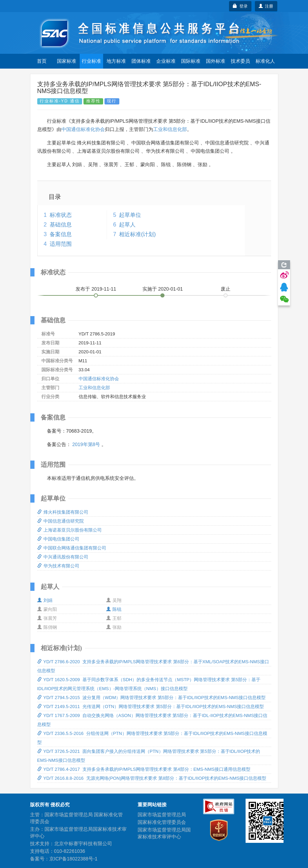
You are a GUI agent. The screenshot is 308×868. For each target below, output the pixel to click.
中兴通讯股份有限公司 (63, 557)
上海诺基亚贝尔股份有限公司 (69, 530)
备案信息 (61, 234)
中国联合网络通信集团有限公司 (72, 548)
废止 (226, 289)
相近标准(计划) (137, 234)
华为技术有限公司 (58, 566)
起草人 (127, 225)
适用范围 (61, 244)
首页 (42, 61)
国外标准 (216, 61)
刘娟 (45, 600)
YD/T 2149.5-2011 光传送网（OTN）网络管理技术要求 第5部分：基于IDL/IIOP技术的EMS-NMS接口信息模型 (151, 706)
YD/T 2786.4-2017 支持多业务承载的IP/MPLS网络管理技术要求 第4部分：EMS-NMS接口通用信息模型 (144, 769)
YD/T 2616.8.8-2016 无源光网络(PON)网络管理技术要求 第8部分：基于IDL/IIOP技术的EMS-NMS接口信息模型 (152, 778)
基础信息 (61, 225)
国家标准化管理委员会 (162, 822)
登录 (240, 6)
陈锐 (114, 609)
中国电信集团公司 (58, 539)
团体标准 (141, 61)
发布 (96, 289)
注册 (266, 6)
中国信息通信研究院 (61, 521)
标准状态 (61, 215)
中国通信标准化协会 (83, 129)
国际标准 (191, 61)
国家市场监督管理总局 (162, 815)
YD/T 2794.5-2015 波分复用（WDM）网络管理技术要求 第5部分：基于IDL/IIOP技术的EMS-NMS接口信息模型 (152, 698)
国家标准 (67, 61)
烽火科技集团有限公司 (63, 512)
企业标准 (166, 61)
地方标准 (116, 61)
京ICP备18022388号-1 (73, 859)
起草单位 (130, 215)
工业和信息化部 (170, 129)
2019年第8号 (86, 444)
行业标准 (91, 61)
